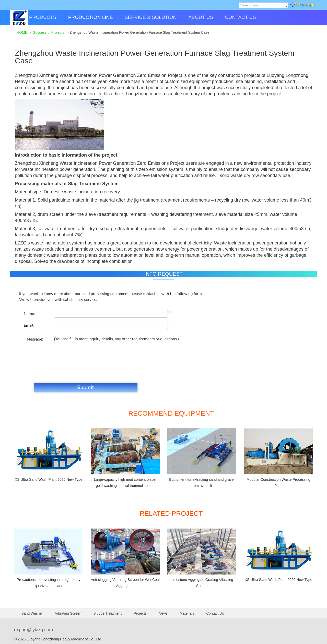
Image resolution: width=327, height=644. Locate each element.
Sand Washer (32, 613)
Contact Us (215, 613)
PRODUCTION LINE (91, 17)
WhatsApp (302, 4)
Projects (140, 613)
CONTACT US (240, 17)
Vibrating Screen (68, 613)
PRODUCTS (43, 17)
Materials (187, 613)
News (163, 613)
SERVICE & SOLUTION (151, 17)
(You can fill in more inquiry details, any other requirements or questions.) (116, 339)
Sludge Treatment (108, 613)
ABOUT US (201, 17)
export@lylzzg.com (33, 630)
